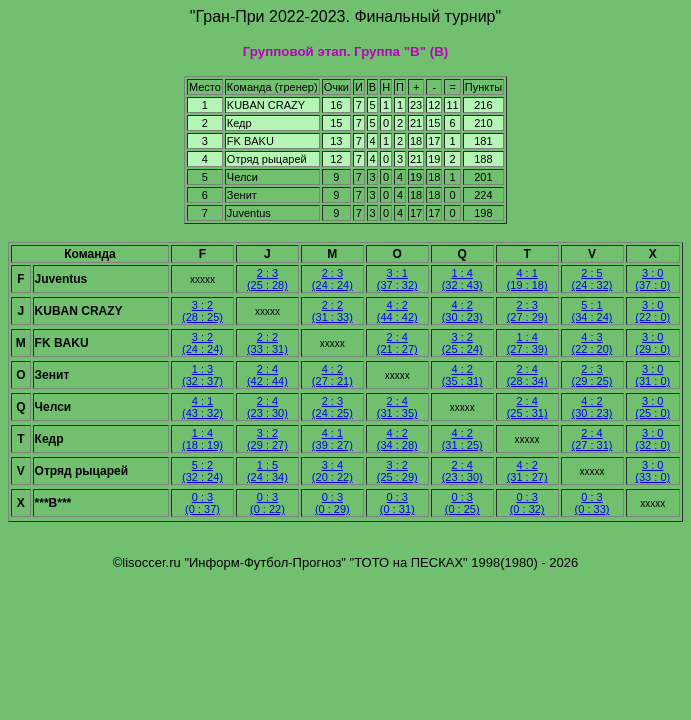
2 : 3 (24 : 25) (332, 407)
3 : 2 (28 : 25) (202, 311)
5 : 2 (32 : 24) (202, 471)
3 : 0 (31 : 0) (652, 375)
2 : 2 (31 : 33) (332, 311)
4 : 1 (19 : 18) (527, 279)
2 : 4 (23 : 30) (267, 407)
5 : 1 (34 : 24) (592, 311)
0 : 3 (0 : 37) (202, 503)
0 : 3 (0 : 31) (397, 503)
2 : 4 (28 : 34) (527, 375)
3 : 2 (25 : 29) (397, 471)
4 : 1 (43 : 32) (202, 407)
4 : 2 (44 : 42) (397, 311)
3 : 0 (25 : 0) (652, 407)
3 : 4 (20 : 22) (332, 471)
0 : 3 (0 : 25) (462, 503)
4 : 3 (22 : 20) (592, 343)
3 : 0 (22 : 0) (652, 311)
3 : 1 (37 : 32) (397, 279)
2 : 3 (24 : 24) (332, 279)
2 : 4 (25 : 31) (527, 407)
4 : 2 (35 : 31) (462, 375)
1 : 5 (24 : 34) (267, 471)
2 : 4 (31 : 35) (397, 407)
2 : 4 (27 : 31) (592, 439)
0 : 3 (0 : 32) (527, 503)
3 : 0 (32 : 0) (652, 439)
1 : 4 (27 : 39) (527, 343)
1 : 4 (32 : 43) (462, 279)
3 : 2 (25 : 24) (462, 343)
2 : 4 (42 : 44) (267, 375)
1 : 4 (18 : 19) (202, 439)
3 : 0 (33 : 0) (652, 471)
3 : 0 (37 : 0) (652, 279)
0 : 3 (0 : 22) (267, 503)
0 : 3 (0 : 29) (332, 503)
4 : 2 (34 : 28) (397, 439)
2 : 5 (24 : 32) (592, 279)
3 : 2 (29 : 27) (267, 439)
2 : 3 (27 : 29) (527, 311)
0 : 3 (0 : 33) (592, 503)
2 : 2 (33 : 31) (267, 343)
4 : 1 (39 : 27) (332, 439)
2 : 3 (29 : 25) (592, 375)
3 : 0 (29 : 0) (652, 343)
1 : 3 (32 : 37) (202, 375)
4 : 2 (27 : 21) (332, 375)
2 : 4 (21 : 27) (397, 343)
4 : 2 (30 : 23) (462, 311)
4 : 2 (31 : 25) (462, 439)
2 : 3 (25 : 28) (267, 279)
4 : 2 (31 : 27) (527, 471)
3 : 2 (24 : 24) (202, 343)
